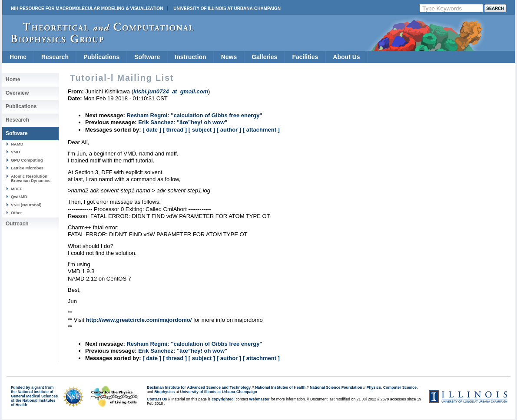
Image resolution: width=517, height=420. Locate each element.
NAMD (17, 144)
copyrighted (222, 399)
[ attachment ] (261, 130)
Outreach (17, 224)
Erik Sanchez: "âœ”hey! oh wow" (183, 122)
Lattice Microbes (27, 168)
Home (18, 57)
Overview (17, 93)
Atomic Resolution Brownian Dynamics (31, 178)
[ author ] (229, 130)
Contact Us (157, 399)
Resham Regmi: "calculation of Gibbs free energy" (194, 115)
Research (55, 57)
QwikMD (19, 197)
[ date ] (152, 130)
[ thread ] (175, 130)
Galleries (264, 57)
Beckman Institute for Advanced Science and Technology (199, 387)
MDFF (17, 189)
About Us (346, 57)
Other (16, 213)
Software (147, 57)
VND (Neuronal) (26, 205)
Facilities (305, 57)
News (229, 57)
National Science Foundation (336, 387)
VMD (15, 152)
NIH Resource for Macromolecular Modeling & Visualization (87, 8)
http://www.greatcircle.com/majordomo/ (139, 320)
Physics (374, 387)
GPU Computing (27, 160)
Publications (101, 57)
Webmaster (259, 399)
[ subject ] (202, 130)
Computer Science (400, 387)
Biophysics (164, 392)
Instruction (190, 57)
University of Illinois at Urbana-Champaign (227, 8)
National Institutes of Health (280, 387)
